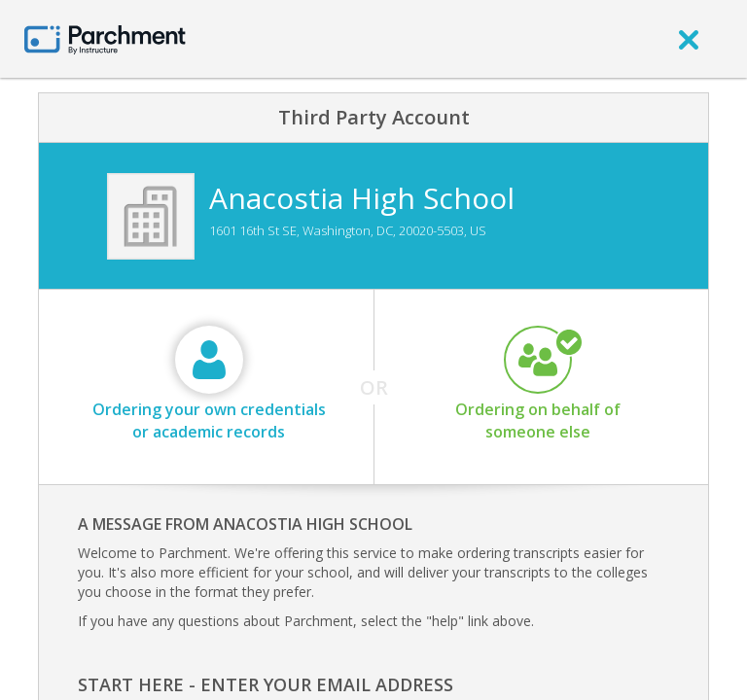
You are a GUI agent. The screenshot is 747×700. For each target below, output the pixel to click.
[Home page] (105, 38)
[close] (689, 39)
